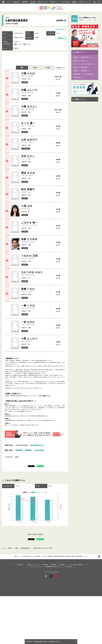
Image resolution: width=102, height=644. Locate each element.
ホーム (4, 548)
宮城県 (17, 548)
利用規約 (62, 565)
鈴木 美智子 (35, 191)
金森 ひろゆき (35, 240)
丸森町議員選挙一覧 (25, 548)
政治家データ (54, 2)
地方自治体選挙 (39, 450)
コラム (9, 2)
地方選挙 (33, 2)
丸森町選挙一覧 (61, 20)
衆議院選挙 (16, 2)
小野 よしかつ (35, 340)
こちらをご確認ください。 (44, 396)
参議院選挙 (25, 2)
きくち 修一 (35, 124)
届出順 (35, 68)
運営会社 (54, 565)
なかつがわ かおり (35, 273)
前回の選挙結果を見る (37, 445)
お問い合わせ (69, 567)
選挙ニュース (31, 565)
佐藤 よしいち (35, 91)
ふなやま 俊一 (35, 224)
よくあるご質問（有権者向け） (76, 565)
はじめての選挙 (65, 2)
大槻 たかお (35, 75)
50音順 (48, 68)
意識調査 (74, 2)
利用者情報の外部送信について (53, 567)
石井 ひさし (35, 157)
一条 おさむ (35, 323)
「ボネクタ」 (53, 382)
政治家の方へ (21, 565)
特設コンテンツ (85, 2)
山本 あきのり (35, 141)
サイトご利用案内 (43, 565)
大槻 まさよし (35, 108)
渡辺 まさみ (35, 174)
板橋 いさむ (35, 290)
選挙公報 (61, 38)
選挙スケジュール (43, 2)
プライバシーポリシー (36, 567)
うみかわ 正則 (35, 257)
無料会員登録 (39, 642)
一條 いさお (35, 307)
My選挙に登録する (61, 29)
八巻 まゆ (35, 207)
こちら (30, 388)
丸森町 (17, 457)
